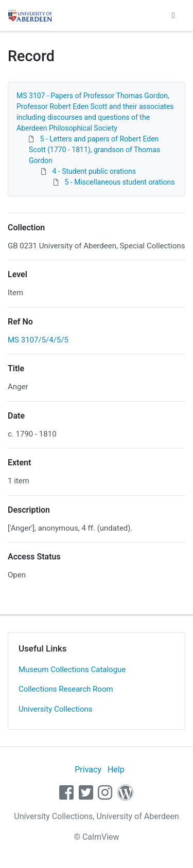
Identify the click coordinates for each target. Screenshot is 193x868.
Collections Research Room (66, 689)
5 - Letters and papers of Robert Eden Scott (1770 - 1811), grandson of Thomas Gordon (94, 150)
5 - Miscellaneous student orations (119, 182)
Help (116, 770)
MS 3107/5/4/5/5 (38, 340)
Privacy (88, 770)
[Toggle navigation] (173, 15)
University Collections (56, 709)
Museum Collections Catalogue (72, 670)
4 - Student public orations (94, 171)
